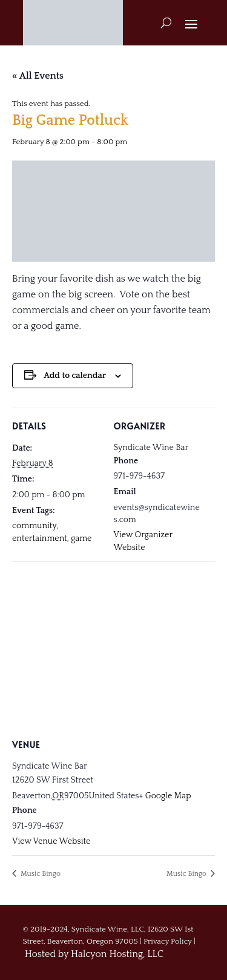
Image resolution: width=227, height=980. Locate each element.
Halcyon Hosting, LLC (117, 954)
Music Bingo (40, 874)
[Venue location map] (113, 649)
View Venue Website (51, 841)
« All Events (38, 76)
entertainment (40, 538)
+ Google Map (165, 796)
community (34, 526)
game (81, 538)
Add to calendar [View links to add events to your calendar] (75, 376)
